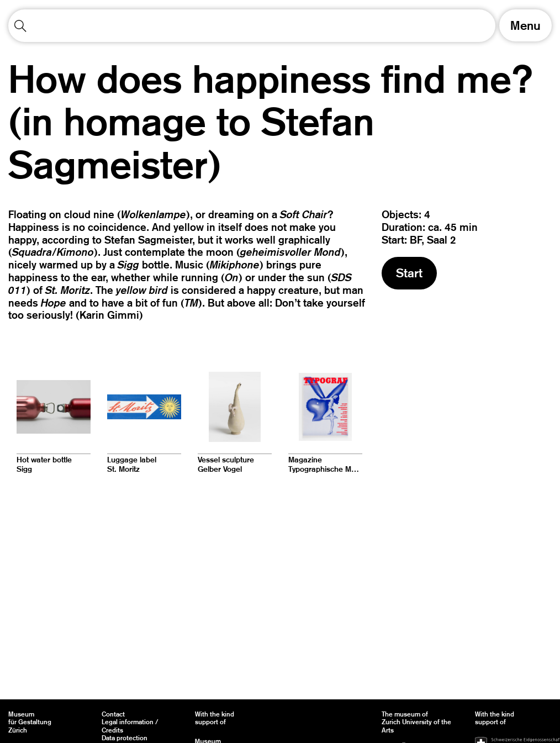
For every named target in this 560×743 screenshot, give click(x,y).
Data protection (125, 738)
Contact (113, 714)
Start (409, 273)
